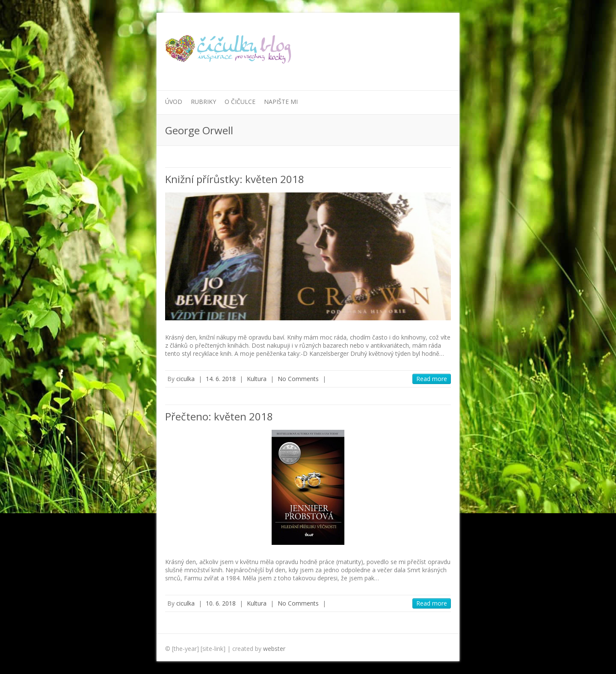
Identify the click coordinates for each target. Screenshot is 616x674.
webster (274, 649)
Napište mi (281, 102)
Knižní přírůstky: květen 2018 (235, 179)
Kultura (257, 379)
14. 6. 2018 (221, 379)
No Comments (298, 379)
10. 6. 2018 (221, 603)
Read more (432, 379)
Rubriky (203, 102)
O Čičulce (240, 102)
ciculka (185, 379)
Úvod (174, 102)
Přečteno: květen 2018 (219, 416)
